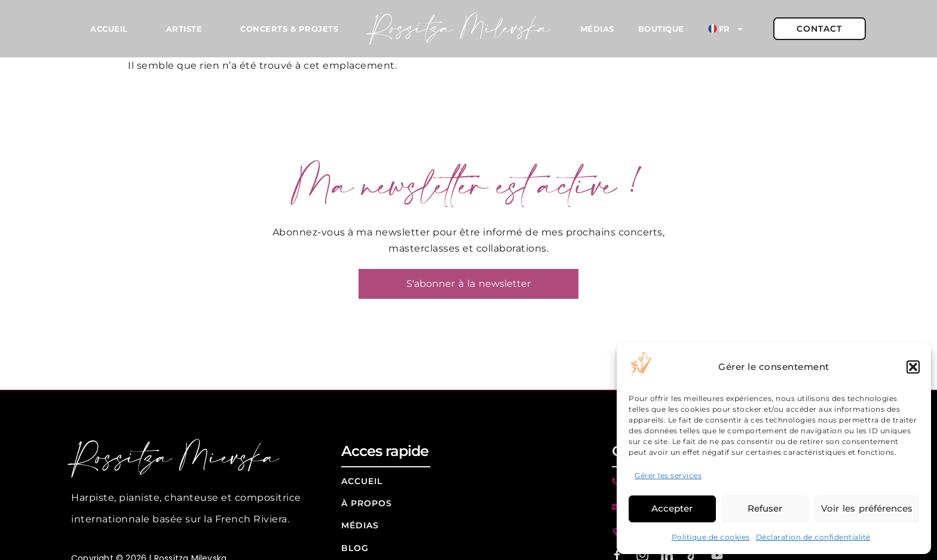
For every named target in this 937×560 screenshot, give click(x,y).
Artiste (184, 29)
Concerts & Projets (289, 29)
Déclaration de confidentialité (813, 537)
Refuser (765, 508)
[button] (913, 367)
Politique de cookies (711, 537)
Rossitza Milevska (460, 29)
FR (726, 29)
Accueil (109, 29)
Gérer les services (668, 475)
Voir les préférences (867, 508)
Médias (597, 29)
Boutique (661, 29)
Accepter (672, 508)
